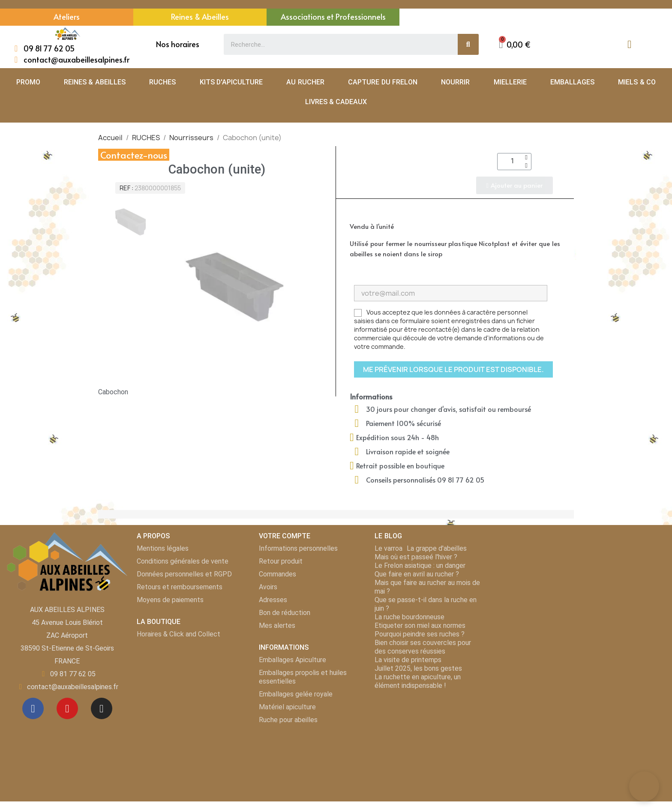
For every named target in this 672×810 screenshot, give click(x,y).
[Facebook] (33, 708)
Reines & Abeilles (200, 16)
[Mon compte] (629, 44)
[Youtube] (67, 708)
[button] (515, 44)
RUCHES (162, 82)
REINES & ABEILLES (95, 82)
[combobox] (336, 44)
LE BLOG (388, 536)
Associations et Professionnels (333, 16)
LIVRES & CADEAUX (336, 102)
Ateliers (67, 16)
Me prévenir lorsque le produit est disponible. (453, 369)
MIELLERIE (510, 82)
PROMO (28, 82)
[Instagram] (102, 708)
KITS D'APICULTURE (231, 82)
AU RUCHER (305, 82)
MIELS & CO (637, 82)
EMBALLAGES (572, 82)
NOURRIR (455, 82)
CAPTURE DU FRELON (383, 82)
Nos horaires (178, 44)
